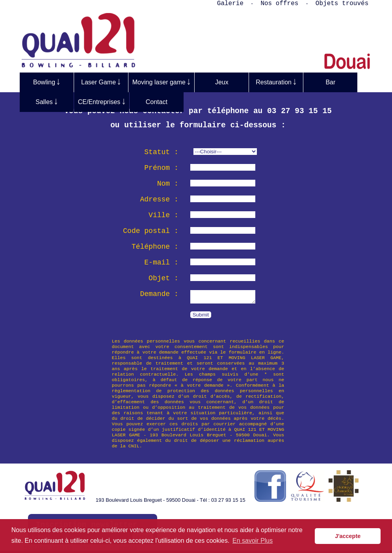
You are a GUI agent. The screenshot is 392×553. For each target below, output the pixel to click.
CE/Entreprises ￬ (102, 102)
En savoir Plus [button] (253, 541)
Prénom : (161, 168)
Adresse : (159, 199)
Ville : (163, 215)
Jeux (222, 82)
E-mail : (161, 263)
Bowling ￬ (46, 82)
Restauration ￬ (276, 82)
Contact (157, 102)
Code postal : (150, 231)
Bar (330, 82)
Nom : (168, 184)
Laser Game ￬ (101, 82)
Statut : (161, 152)
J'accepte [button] (348, 536)
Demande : (159, 294)
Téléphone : (155, 247)
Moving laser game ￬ (162, 82)
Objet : (163, 278)
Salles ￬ (46, 102)
